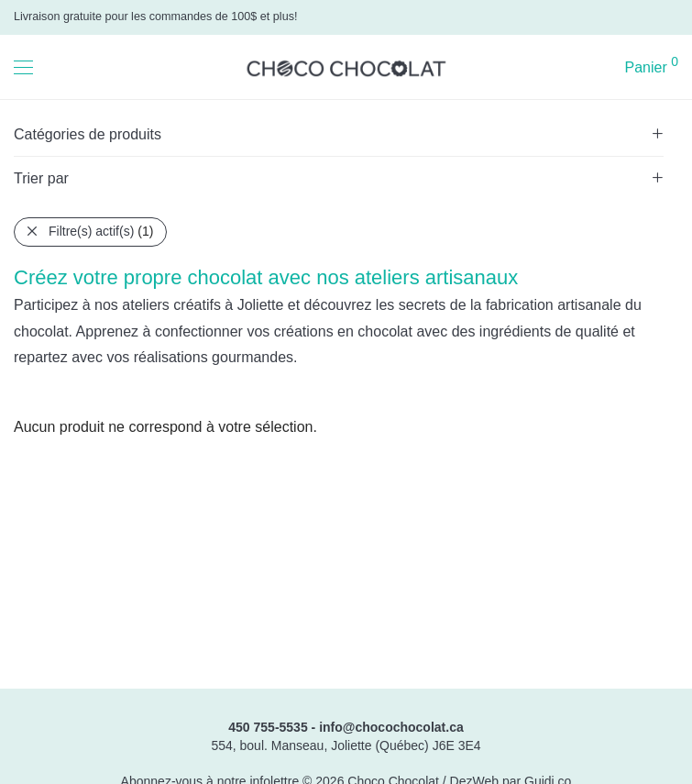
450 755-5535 (268, 727)
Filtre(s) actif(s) (101, 231)
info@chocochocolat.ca (391, 727)
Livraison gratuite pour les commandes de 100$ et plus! (155, 17)
